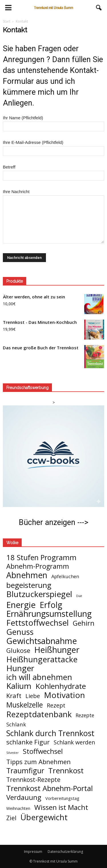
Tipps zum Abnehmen (39, 762)
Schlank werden (74, 742)
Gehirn (84, 623)
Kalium (19, 686)
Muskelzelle (25, 705)
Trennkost (66, 771)
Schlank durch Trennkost (50, 733)
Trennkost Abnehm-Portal (50, 788)
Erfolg (51, 605)
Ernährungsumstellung (49, 614)
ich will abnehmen (39, 677)
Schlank (16, 724)
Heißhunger (57, 650)
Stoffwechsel (43, 751)
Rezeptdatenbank (39, 714)
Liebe (33, 696)
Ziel (11, 818)
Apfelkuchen (65, 576)
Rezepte (85, 715)
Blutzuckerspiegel (39, 594)
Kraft (14, 696)
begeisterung (29, 585)
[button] (99, 8)
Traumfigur (25, 771)
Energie (21, 605)
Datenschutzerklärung (65, 852)
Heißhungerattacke (42, 659)
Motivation (64, 695)
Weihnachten (18, 808)
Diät (79, 596)
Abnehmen (27, 575)
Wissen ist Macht (61, 807)
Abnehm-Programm (38, 566)
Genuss (20, 632)
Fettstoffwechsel (38, 623)
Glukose (18, 650)
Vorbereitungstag (62, 798)
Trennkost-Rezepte (33, 779)
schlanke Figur (28, 742)
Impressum (33, 852)
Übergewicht (44, 817)
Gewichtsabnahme (42, 641)
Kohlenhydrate (61, 686)
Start (7, 21)
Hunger (20, 668)
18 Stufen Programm (41, 557)
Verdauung (24, 797)
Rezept (56, 705)
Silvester (13, 753)
